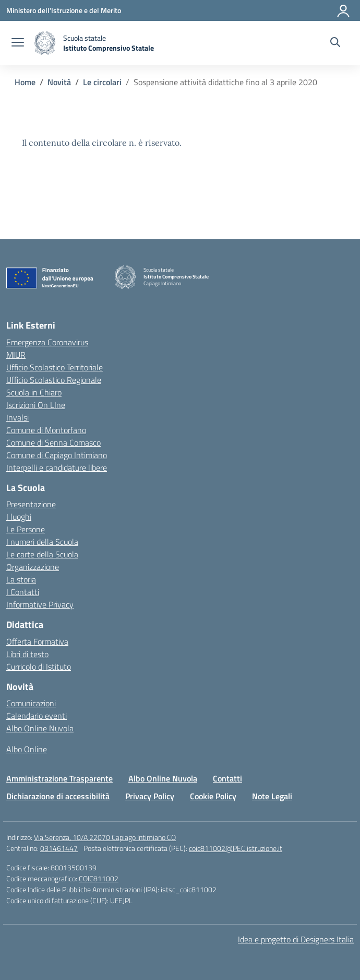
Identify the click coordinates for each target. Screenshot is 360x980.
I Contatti (23, 592)
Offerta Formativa (37, 641)
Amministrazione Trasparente (59, 778)
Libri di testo (27, 654)
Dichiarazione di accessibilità (58, 796)
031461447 (59, 848)
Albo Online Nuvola (40, 728)
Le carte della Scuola (42, 554)
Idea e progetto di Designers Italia (296, 939)
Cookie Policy (213, 796)
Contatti (227, 778)
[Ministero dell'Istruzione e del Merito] (64, 10)
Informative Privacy (40, 604)
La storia (21, 579)
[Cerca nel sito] (335, 43)
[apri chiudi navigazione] (18, 43)
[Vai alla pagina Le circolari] (102, 82)
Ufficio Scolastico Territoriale (55, 367)
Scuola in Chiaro (34, 392)
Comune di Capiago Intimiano (57, 455)
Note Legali (272, 796)
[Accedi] (344, 10)
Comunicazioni (31, 703)
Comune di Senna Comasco (53, 442)
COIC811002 (99, 878)
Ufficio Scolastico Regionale (54, 380)
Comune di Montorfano (46, 430)
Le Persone (26, 529)
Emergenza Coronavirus (47, 342)
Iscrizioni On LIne (36, 405)
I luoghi (19, 517)
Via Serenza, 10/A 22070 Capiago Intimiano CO (105, 837)
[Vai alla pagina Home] (25, 82)
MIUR (16, 355)
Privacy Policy (150, 796)
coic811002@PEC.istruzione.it (236, 848)
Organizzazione (33, 567)
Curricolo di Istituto (39, 667)
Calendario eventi (37, 716)
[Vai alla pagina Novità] (59, 82)
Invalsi (17, 417)
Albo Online (27, 749)
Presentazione (31, 504)
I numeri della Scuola (42, 542)
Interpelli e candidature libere (57, 468)
